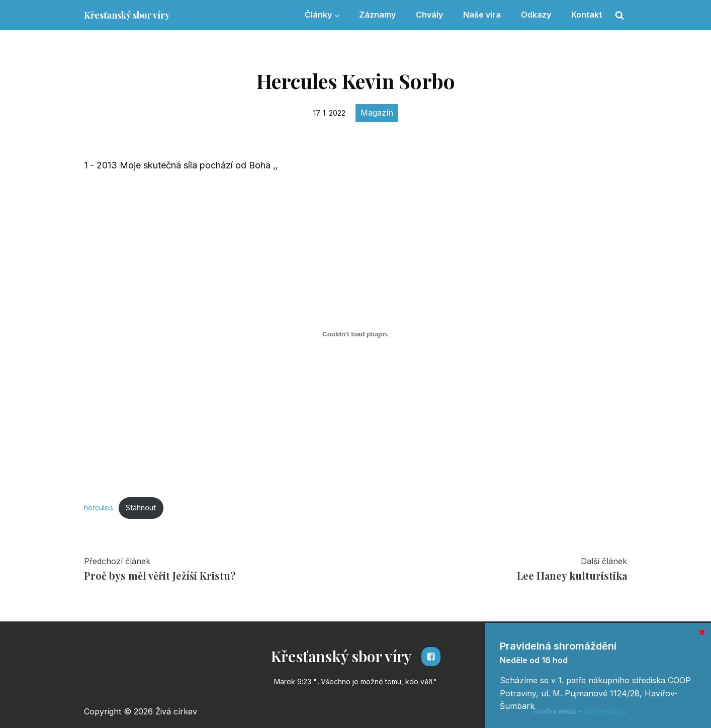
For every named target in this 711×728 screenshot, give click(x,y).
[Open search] (619, 15)
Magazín (377, 113)
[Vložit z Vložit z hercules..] (355, 334)
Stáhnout (141, 508)
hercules (99, 508)
